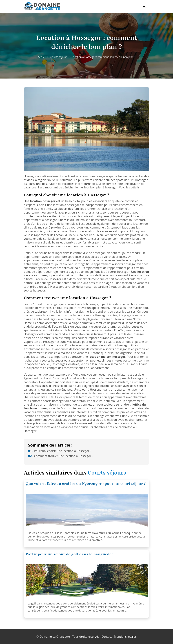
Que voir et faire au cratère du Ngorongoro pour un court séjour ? (86, 484)
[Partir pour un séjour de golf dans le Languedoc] (87, 582)
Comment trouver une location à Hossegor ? (61, 456)
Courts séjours (59, 57)
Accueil (42, 57)
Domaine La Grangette (55, 637)
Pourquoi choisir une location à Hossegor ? (60, 451)
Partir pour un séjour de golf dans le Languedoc (70, 554)
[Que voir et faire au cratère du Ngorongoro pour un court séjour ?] (87, 512)
